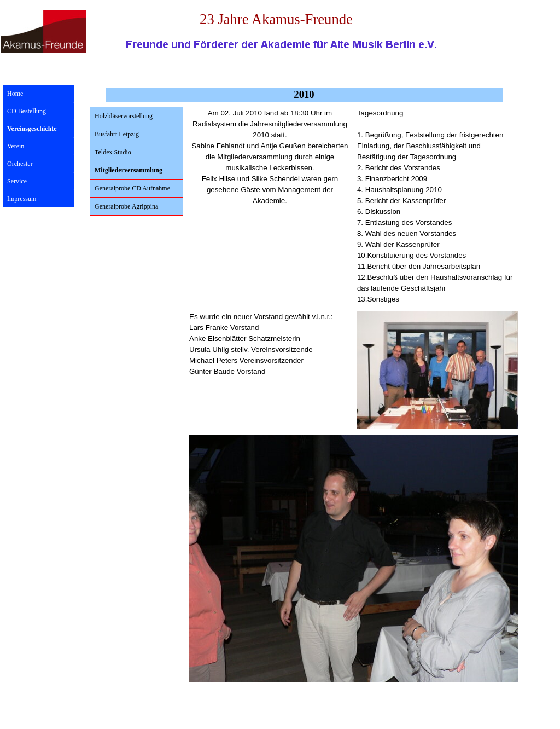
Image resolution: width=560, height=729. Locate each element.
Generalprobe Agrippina (126, 206)
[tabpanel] (270, 163)
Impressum (22, 199)
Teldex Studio (113, 152)
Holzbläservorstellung (124, 116)
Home (15, 94)
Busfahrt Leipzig (117, 134)
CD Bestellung (27, 111)
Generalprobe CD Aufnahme (132, 188)
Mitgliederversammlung (129, 170)
